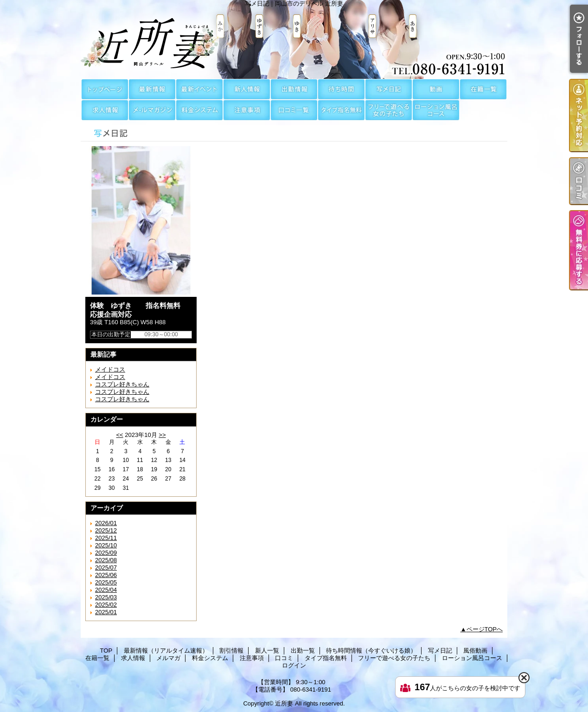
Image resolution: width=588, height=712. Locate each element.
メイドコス (110, 369)
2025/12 (106, 530)
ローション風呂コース (436, 110)
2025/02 (106, 605)
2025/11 (106, 538)
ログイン (294, 665)
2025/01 (106, 612)
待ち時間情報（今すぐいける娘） (341, 89)
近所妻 (284, 703)
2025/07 (106, 568)
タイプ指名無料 (341, 110)
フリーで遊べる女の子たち (389, 110)
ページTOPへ (485, 629)
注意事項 (247, 110)
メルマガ (152, 110)
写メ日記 (389, 89)
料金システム (199, 110)
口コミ (294, 110)
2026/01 (106, 523)
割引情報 (199, 89)
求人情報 (105, 110)
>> (162, 435)
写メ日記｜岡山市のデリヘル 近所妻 (294, 39)
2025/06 (106, 575)
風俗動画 (436, 89)
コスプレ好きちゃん (122, 384)
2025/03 (106, 597)
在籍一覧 (483, 89)
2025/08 (106, 560)
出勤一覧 (294, 89)
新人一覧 (247, 89)
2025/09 (106, 553)
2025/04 (106, 590)
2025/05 (106, 582)
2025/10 (106, 545)
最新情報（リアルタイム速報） (152, 89)
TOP (105, 89)
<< (119, 435)
